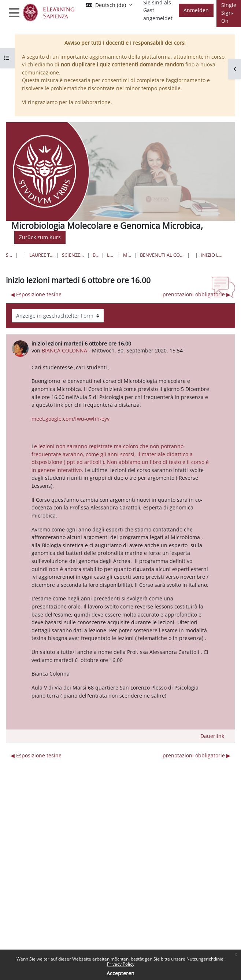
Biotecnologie (96, 255)
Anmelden (196, 10)
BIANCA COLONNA (64, 350)
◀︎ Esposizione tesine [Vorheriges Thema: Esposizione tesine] (36, 294)
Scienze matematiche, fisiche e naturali (73, 255)
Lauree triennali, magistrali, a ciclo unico (42, 255)
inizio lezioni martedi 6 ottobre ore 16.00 (212, 255)
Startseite (9, 255)
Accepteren (120, 973)
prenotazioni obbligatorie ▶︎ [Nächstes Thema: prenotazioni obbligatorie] (196, 294)
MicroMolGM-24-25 (127, 255)
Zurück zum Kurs (40, 237)
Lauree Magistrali (111, 255)
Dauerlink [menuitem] (212, 736)
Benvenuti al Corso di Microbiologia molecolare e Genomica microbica (162, 255)
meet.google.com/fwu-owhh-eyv (71, 419)
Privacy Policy (121, 964)
